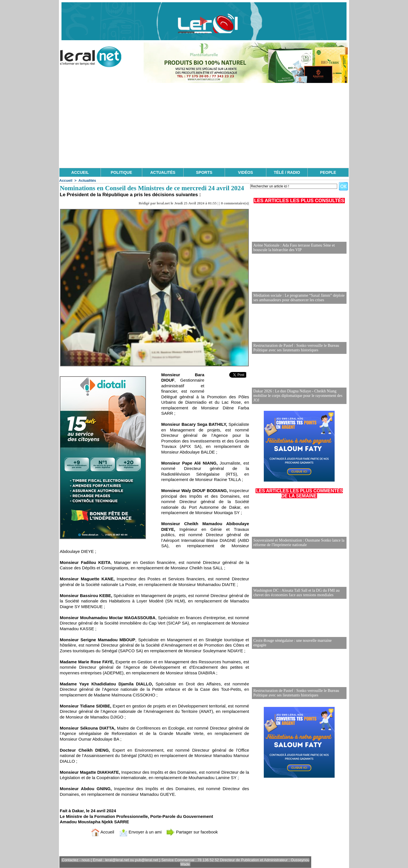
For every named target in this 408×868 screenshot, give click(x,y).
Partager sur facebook (192, 832)
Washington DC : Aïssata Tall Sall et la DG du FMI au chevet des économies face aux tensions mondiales (296, 593)
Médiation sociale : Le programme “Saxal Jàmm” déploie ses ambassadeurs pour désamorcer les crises (299, 298)
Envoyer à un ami (140, 832)
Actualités (87, 180)
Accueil (66, 180)
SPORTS (204, 172)
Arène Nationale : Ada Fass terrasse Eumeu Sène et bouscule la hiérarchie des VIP (294, 248)
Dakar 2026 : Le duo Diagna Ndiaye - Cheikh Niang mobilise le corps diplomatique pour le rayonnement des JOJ (298, 396)
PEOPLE (328, 172)
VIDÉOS (246, 172)
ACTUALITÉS (163, 172)
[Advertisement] (204, 125)
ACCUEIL (80, 172)
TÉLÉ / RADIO (287, 172)
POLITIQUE (121, 172)
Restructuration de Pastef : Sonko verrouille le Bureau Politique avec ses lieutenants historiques (296, 348)
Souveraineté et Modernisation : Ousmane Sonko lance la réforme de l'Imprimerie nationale (299, 543)
